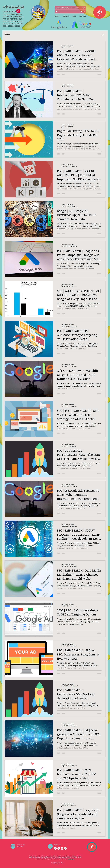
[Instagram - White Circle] (65, 848)
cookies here (71, 859)
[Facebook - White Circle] (59, 848)
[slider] (84, 11)
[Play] (57, 11)
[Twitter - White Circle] (62, 848)
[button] (103, 35)
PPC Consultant (13, 7)
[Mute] (81, 11)
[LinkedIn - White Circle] (55, 848)
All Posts (7, 35)
